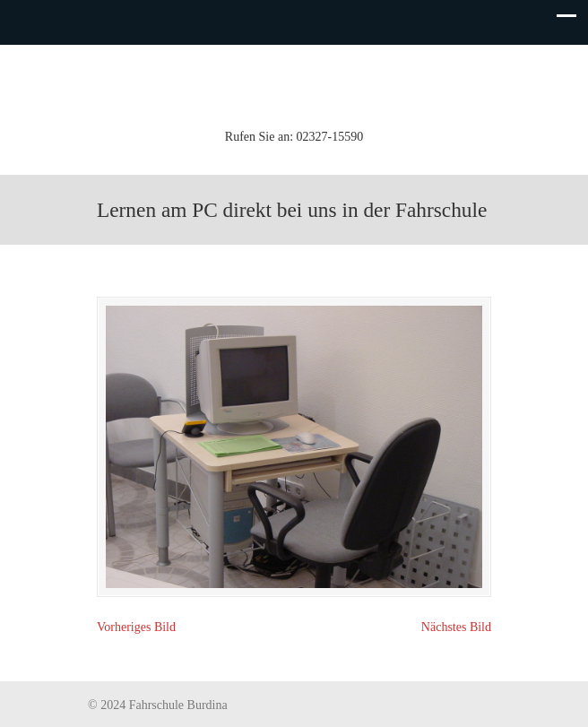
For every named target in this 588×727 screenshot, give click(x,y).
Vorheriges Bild (136, 627)
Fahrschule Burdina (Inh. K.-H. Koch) (294, 84)
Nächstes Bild (456, 627)
